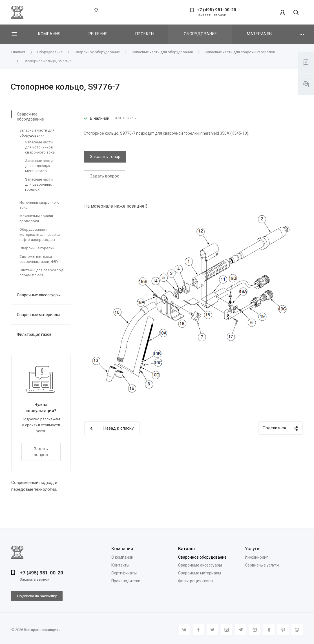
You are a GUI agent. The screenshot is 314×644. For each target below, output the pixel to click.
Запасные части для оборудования (37, 133)
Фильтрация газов (34, 334)
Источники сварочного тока (39, 205)
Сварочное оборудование (30, 117)
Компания (49, 34)
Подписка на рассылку (37, 596)
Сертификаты (124, 573)
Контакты (120, 565)
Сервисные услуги (262, 565)
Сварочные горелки (37, 248)
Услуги (252, 549)
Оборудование (200, 34)
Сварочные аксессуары (39, 295)
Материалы (260, 34)
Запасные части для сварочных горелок (39, 184)
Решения (98, 34)
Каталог (187, 549)
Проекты (145, 34)
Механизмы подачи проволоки (36, 218)
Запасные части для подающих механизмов (39, 166)
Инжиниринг (256, 557)
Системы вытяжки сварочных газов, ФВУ (39, 259)
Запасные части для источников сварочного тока (40, 147)
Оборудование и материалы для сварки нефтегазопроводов (40, 235)
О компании (122, 557)
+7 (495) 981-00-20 (217, 10)
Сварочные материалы (38, 315)
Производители (126, 581)
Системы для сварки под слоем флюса (41, 273)
